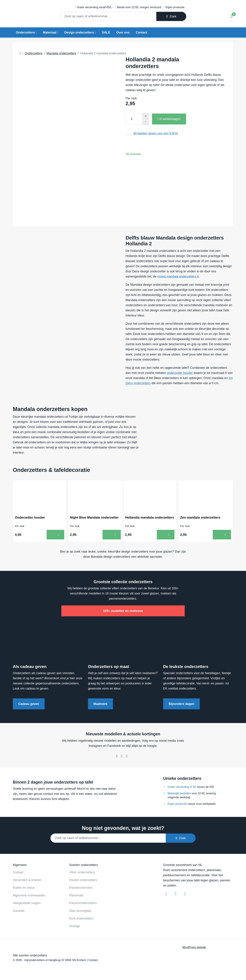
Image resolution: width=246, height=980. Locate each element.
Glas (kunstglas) (80, 912)
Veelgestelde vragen (27, 904)
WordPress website (194, 948)
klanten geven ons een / (156, 133)
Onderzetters (25, 32)
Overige (75, 927)
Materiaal (50, 32)
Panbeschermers (81, 889)
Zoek (171, 16)
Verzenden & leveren (27, 881)
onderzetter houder (180, 373)
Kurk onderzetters (81, 919)
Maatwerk (100, 705)
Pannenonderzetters (83, 904)
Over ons (123, 32)
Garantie (19, 912)
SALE (106, 32)
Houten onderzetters (83, 881)
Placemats (76, 896)
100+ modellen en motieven (123, 612)
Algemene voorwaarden (29, 896)
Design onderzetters (79, 32)
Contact (142, 32)
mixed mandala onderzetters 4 (178, 276)
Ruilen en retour (24, 889)
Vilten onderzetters (82, 873)
